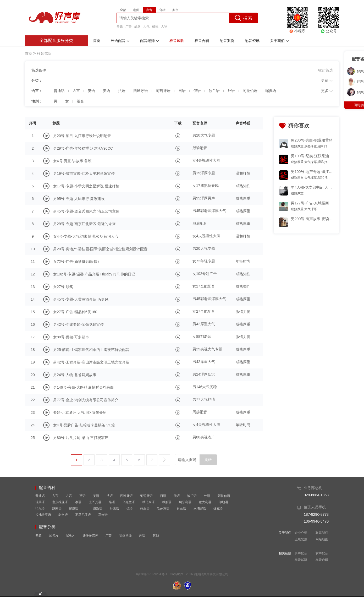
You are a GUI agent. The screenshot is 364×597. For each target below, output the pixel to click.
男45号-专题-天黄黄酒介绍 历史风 (81, 299)
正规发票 (301, 539)
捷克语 (218, 508)
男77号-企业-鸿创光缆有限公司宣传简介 (86, 400)
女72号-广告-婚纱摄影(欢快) (76, 262)
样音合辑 (322, 560)
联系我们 (322, 533)
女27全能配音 (204, 286)
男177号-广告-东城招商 (310, 203)
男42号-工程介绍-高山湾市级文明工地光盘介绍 (91, 362)
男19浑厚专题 (204, 173)
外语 (207, 496)
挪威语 (74, 508)
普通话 (40, 496)
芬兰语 (145, 508)
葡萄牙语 (146, 496)
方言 (55, 496)
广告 (129, 26)
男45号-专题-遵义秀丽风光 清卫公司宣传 (86, 211)
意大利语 (205, 502)
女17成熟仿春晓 (206, 186)
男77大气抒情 (204, 399)
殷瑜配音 (200, 148)
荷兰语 (181, 508)
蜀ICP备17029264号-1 (151, 574)
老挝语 (63, 515)
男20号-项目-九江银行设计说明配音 (82, 136)
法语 (110, 496)
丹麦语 (114, 508)
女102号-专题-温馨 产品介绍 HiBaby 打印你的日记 (94, 274)
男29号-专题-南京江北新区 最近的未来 (84, 224)
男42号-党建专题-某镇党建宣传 (78, 324)
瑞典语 (40, 502)
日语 (163, 496)
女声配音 (322, 553)
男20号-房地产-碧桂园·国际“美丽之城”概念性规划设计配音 (100, 249)
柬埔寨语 (200, 508)
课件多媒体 (90, 535)
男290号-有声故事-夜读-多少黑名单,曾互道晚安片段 (312, 219)
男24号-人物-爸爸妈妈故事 (75, 375)
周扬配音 (200, 412)
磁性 (155, 26)
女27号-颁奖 (63, 287)
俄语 (177, 496)
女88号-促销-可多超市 (71, 337)
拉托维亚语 (43, 515)
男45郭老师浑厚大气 (209, 211)
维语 (112, 502)
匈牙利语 (185, 502)
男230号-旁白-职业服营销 (312, 140)
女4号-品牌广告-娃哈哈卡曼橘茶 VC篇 (84, 425)
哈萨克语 (163, 508)
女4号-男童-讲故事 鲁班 (72, 161)
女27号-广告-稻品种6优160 (75, 312)
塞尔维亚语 (60, 502)
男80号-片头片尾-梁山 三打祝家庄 (81, 438)
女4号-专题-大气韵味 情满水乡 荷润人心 (86, 236)
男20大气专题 (204, 135)
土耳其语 (95, 502)
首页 (29, 53)
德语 (130, 508)
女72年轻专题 (204, 261)
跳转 (208, 460)
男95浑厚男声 (204, 198)
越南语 (57, 508)
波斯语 (98, 508)
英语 (82, 496)
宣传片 (54, 535)
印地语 (223, 502)
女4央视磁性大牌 (206, 160)
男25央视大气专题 (207, 349)
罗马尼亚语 (83, 515)
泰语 (78, 502)
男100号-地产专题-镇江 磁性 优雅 (312, 172)
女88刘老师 (202, 337)
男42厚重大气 (204, 324)
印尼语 (40, 508)
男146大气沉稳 (205, 387)
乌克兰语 (129, 502)
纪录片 (70, 535)
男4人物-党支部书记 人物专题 (312, 187)
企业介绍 (301, 533)
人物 (164, 26)
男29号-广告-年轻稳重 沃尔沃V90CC (83, 148)
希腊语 (167, 502)
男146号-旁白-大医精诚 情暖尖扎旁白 (84, 387)
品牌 (137, 26)
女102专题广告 (205, 274)
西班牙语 (126, 496)
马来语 (103, 515)
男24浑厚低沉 (204, 374)
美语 (96, 496)
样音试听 (301, 560)
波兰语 (192, 496)
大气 (146, 26)
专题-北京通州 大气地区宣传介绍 (80, 413)
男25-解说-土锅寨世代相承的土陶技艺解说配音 (91, 350)
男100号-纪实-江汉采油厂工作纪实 (312, 156)
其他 (156, 535)
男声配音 (301, 553)
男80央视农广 (204, 437)
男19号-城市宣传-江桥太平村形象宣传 (84, 173)
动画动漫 (125, 535)
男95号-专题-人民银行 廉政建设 (79, 199)
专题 (120, 26)
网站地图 (322, 539)
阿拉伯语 (224, 496)
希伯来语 (148, 502)
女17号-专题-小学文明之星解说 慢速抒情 (86, 186)
